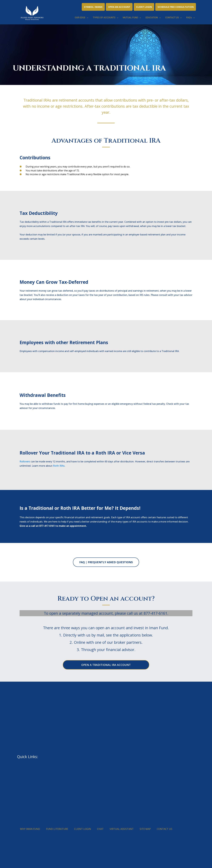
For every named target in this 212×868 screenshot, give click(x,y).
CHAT (100, 829)
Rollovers (25, 461)
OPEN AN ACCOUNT (119, 7)
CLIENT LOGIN (144, 7)
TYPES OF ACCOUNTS (106, 18)
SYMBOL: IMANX (93, 7)
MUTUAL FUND (132, 18)
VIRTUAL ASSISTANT (122, 829)
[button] (87, 18)
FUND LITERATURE (57, 829)
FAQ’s (190, 18)
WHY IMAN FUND (30, 829)
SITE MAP (145, 829)
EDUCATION (153, 18)
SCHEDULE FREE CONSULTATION (176, 7)
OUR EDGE (82, 18)
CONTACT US (173, 18)
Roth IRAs (59, 466)
